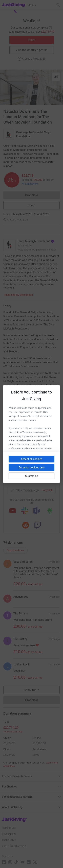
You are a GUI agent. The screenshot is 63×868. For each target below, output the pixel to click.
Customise (32, 476)
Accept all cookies (32, 459)
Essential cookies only (32, 468)
